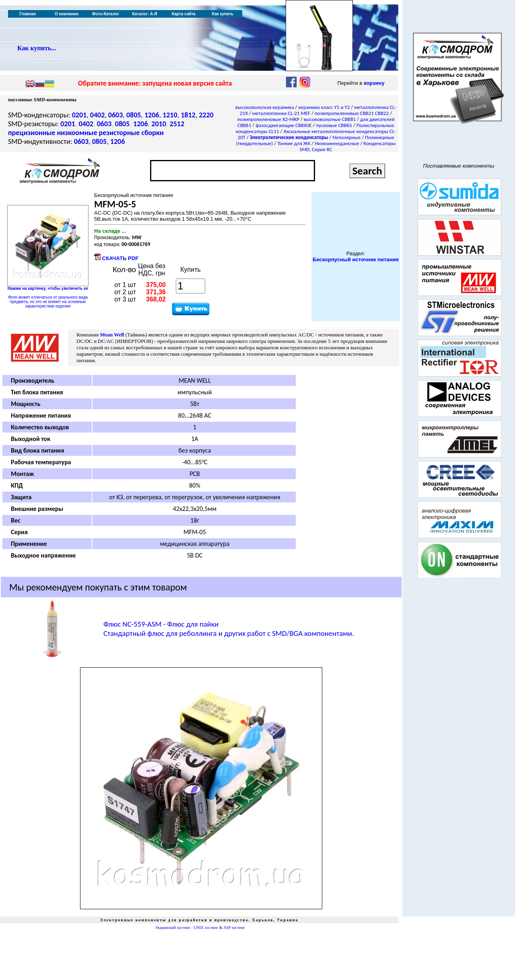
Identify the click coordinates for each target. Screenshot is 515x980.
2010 (159, 124)
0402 (98, 115)
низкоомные (77, 133)
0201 (79, 115)
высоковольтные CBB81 (330, 119)
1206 (152, 115)
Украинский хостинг (173, 928)
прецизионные (32, 133)
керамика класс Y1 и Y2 (324, 107)
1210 (170, 115)
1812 (188, 115)
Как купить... (37, 48)
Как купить (223, 14)
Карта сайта (184, 14)
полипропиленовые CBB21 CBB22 (352, 113)
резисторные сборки (131, 133)
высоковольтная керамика (265, 107)
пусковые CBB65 (334, 125)
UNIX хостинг (206, 928)
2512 (177, 124)
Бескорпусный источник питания (356, 259)
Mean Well (112, 335)
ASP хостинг (234, 928)
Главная (28, 14)
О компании (67, 14)
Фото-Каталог (106, 14)
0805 (134, 115)
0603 (116, 115)
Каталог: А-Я (145, 14)
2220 (206, 115)
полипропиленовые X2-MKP (268, 119)
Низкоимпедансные (337, 143)
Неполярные (347, 137)
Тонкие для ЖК (294, 143)
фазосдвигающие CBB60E (284, 125)
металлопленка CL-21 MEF (281, 113)
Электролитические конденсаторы (289, 137)
